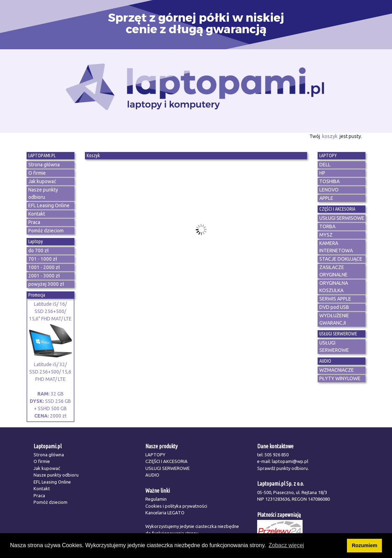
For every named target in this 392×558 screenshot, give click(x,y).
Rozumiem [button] (365, 545)
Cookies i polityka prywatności (176, 506)
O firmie (42, 461)
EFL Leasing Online (52, 482)
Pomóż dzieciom (50, 502)
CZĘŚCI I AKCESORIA (166, 461)
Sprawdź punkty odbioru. (283, 468)
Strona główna (49, 455)
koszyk (330, 136)
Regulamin (156, 499)
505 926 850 (277, 455)
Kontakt (42, 488)
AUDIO (152, 475)
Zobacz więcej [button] (286, 545)
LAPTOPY (155, 455)
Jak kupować (47, 468)
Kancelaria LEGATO (165, 513)
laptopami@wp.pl (290, 461)
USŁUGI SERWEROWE (168, 468)
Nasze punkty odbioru (56, 475)
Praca (39, 495)
